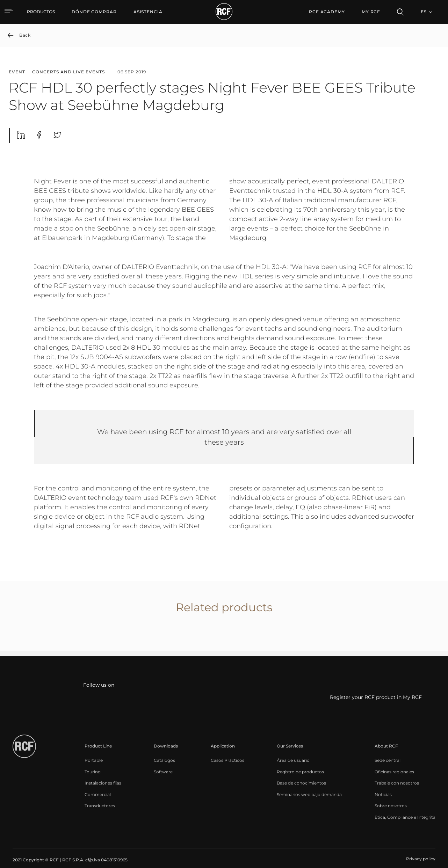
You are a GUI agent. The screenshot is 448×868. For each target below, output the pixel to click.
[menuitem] (94, 12)
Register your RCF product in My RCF (376, 698)
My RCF (371, 12)
